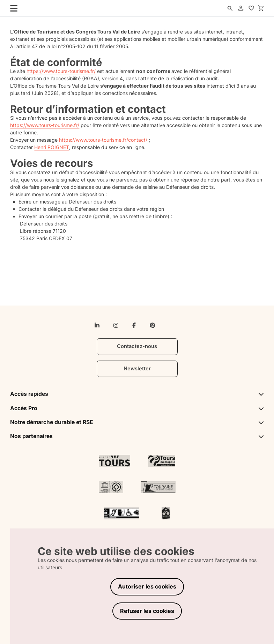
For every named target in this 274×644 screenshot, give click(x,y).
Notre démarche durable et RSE (137, 422)
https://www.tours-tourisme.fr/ (61, 71)
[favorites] (252, 8)
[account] (241, 8)
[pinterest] (153, 325)
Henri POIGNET (52, 147)
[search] (230, 8)
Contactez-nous (137, 346)
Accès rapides (137, 394)
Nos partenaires (137, 436)
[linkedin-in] (97, 325)
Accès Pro (137, 408)
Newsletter (137, 369)
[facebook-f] (134, 325)
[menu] (12, 8)
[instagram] (116, 325)
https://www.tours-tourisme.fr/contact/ (103, 140)
